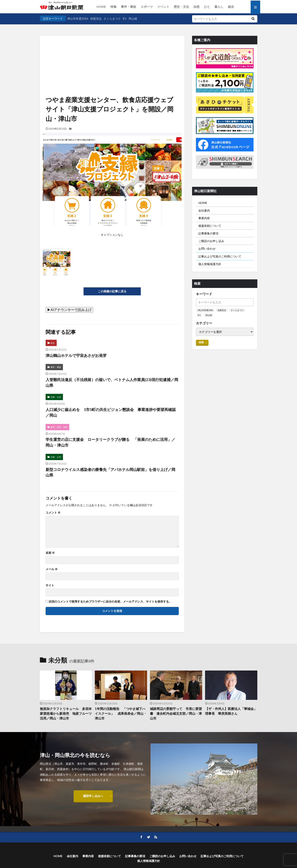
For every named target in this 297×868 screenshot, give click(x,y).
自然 (196, 7)
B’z (125, 18)
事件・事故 (129, 7)
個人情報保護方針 (210, 264)
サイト (50, 585)
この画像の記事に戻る (112, 291)
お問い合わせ (207, 249)
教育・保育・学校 (59, 427)
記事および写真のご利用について (220, 256)
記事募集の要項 (208, 233)
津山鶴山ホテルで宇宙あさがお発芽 (76, 355)
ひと (207, 7)
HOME (101, 7)
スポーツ (147, 7)
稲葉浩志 (96, 18)
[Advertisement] (112, 55)
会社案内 (204, 210)
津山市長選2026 (78, 18)
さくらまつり (112, 18)
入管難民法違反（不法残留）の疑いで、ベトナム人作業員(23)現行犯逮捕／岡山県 (112, 382)
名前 (50, 553)
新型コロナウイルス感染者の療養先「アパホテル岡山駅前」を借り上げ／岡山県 (110, 472)
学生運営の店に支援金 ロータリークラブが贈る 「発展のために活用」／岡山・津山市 (110, 442)
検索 (201, 342)
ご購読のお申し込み (211, 241)
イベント (163, 7)
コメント (53, 513)
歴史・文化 (181, 7)
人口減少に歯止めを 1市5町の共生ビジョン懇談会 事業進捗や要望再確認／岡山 (111, 412)
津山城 (133, 18)
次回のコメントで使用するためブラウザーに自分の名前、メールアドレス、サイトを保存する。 (110, 601)
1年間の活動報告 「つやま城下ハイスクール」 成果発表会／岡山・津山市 (121, 714)
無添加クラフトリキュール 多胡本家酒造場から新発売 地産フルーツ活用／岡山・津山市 (66, 714)
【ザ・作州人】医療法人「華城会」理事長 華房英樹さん (231, 711)
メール (52, 569)
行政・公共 (56, 397)
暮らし (219, 7)
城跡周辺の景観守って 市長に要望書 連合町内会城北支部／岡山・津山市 (176, 714)
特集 (113, 7)
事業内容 (204, 218)
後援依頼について (210, 226)
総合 (231, 7)
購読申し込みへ (93, 796)
